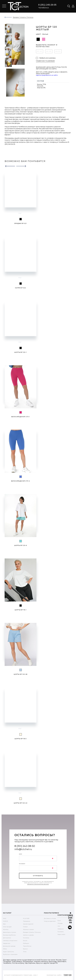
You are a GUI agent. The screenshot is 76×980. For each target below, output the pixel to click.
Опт (59, 926)
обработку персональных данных (38, 884)
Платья (25, 927)
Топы (25, 952)
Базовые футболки (9, 935)
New (4, 924)
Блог (59, 921)
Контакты (61, 932)
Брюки (25, 949)
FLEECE (5, 921)
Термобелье (27, 946)
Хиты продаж (7, 927)
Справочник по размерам (45, 61)
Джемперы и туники (10, 932)
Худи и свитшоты (8, 952)
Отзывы (60, 923)
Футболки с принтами (10, 954)
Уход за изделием (50, 921)
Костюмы (26, 938)
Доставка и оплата (50, 918)
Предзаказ (27, 921)
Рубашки (26, 943)
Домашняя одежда (9, 946)
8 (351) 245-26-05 (47, 5)
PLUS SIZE (26, 918)
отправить (38, 876)
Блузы (25, 941)
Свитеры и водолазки (10, 941)
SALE (5, 918)
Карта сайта (61, 934)
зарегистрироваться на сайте (47, 75)
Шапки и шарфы (28, 935)
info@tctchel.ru (23, 849)
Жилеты (6, 929)
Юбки (5, 949)
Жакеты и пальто (28, 929)
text (18, 6)
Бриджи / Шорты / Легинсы (32, 932)
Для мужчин (7, 938)
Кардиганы (7, 943)
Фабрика (61, 929)
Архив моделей (28, 924)
